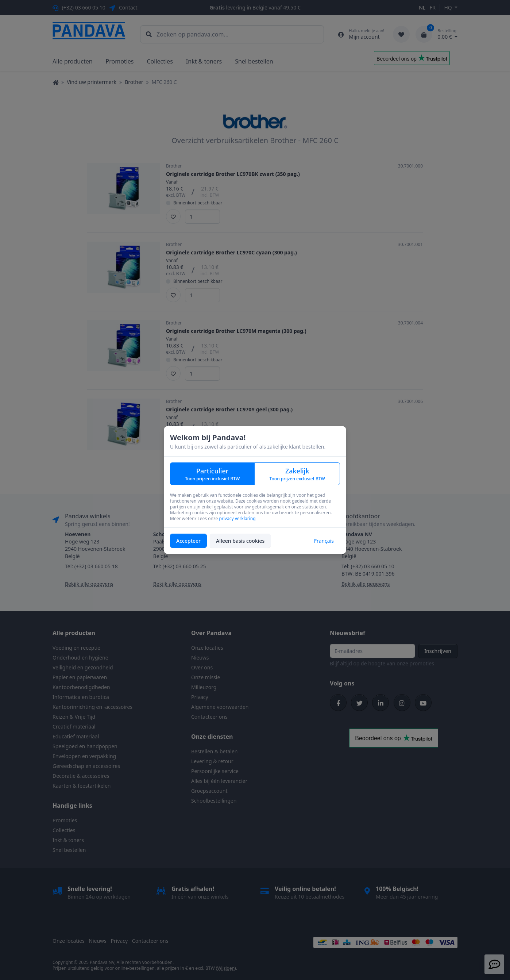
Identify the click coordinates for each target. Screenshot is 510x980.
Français (324, 541)
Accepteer (188, 541)
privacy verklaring (237, 518)
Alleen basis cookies (240, 541)
